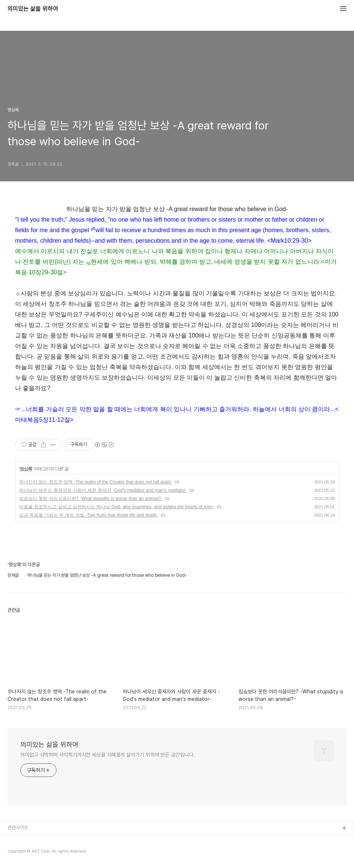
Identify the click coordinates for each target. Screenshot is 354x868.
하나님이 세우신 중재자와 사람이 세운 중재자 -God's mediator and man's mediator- (103, 490)
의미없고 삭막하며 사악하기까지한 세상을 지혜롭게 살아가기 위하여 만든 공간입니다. (108, 755)
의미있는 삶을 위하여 (33, 9)
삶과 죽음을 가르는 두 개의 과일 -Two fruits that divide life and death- (89, 515)
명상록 (26, 469)
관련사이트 (18, 828)
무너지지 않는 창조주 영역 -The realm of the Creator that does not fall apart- (96, 482)
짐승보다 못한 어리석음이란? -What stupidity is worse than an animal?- (91, 499)
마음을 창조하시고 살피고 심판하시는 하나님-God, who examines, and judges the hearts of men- (117, 507)
